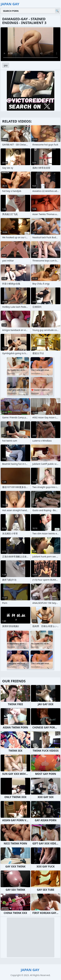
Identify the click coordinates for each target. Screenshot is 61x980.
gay (6, 65)
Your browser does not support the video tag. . (30, 44)
